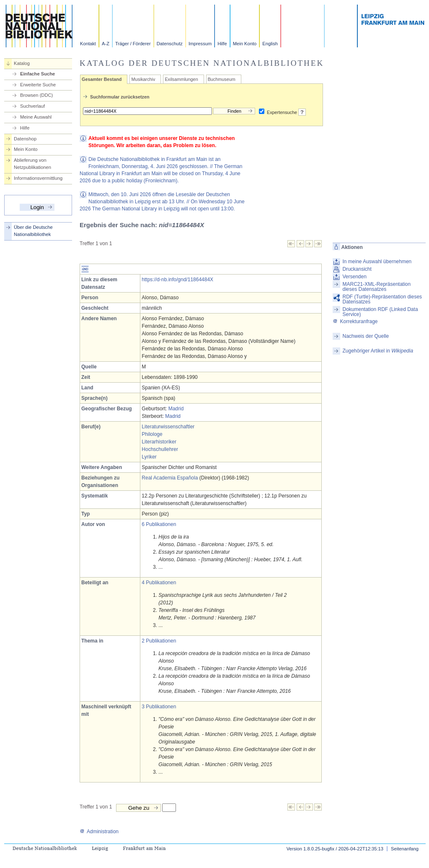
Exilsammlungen (181, 79)
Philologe (152, 434)
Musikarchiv (143, 79)
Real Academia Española (170, 478)
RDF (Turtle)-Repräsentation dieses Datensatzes (382, 299)
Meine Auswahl (36, 117)
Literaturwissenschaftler (168, 427)
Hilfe (222, 44)
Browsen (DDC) (36, 95)
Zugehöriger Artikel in (378, 351)
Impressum (200, 44)
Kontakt (88, 44)
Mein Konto (245, 44)
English (270, 44)
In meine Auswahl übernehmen (377, 262)
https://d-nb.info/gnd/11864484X (177, 280)
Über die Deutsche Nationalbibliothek (33, 231)
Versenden (354, 277)
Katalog (22, 63)
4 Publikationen (159, 583)
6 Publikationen (159, 524)
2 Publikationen (159, 641)
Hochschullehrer (160, 449)
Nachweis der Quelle (366, 336)
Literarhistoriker (159, 442)
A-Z (106, 44)
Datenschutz (170, 44)
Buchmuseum (222, 79)
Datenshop (25, 139)
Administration (99, 832)
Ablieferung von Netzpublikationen (32, 164)
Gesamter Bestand (102, 79)
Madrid (176, 409)
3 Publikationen (159, 707)
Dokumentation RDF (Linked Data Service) (380, 312)
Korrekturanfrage (355, 321)
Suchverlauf (32, 106)
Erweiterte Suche (38, 85)
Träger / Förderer (133, 44)
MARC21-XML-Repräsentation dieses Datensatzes (376, 287)
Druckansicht (357, 269)
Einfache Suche (37, 74)
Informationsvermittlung (38, 178)
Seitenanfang (405, 849)
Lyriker (149, 457)
